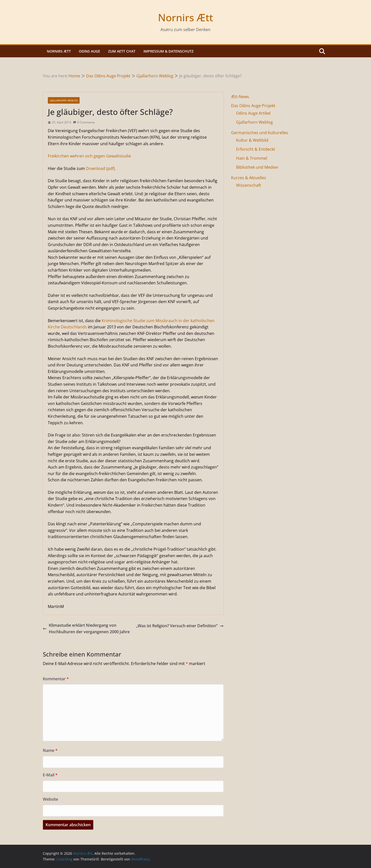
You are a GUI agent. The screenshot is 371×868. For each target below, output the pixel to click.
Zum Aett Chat (122, 51)
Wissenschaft (249, 185)
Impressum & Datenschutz (168, 51)
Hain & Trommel (252, 158)
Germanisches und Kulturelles (260, 133)
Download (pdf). (101, 168)
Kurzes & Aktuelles (249, 178)
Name (50, 750)
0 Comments (84, 122)
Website (50, 799)
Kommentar (56, 679)
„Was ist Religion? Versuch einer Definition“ (180, 626)
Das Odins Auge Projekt (253, 106)
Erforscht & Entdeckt (256, 149)
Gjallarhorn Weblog (64, 100)
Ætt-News (240, 97)
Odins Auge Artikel (253, 113)
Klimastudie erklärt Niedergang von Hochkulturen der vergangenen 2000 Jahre (86, 628)
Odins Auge (89, 51)
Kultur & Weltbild (252, 140)
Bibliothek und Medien (257, 167)
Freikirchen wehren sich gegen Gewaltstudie (89, 156)
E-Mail (50, 775)
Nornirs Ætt (185, 17)
